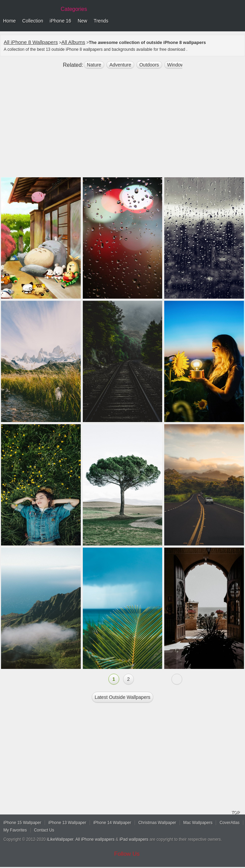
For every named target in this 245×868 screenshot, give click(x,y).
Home (9, 21)
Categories (74, 9)
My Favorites (15, 830)
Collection (33, 21)
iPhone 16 (60, 21)
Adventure (120, 65)
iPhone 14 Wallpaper (112, 823)
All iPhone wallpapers (95, 839)
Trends (101, 21)
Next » (177, 679)
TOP (235, 812)
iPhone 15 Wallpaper (22, 823)
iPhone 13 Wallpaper (67, 823)
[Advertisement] (123, 126)
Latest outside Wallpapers (123, 697)
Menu (238, 21)
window (176, 65)
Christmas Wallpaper (157, 823)
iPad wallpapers (134, 839)
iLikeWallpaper (60, 839)
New (82, 21)
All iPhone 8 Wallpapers (31, 42)
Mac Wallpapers (198, 823)
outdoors (149, 65)
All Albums (73, 42)
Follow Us (127, 854)
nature (94, 65)
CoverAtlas (229, 823)
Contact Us (44, 830)
